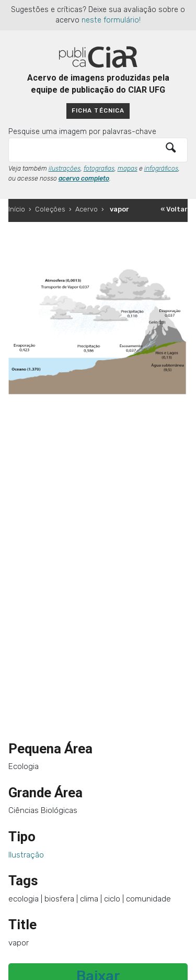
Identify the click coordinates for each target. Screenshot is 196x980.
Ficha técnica (98, 110)
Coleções (50, 209)
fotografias (99, 169)
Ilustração (26, 855)
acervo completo (84, 179)
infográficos (161, 169)
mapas (128, 169)
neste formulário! (111, 20)
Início (17, 209)
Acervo (87, 209)
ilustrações (65, 169)
